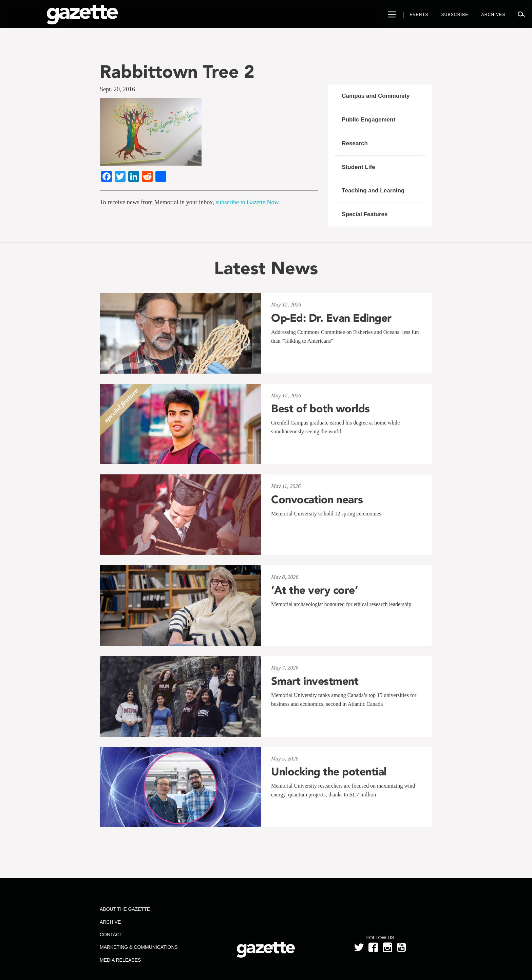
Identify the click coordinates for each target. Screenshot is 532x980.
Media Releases (120, 960)
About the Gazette (125, 909)
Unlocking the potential (329, 772)
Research (355, 143)
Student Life (358, 167)
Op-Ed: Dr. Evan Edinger (331, 318)
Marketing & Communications (139, 947)
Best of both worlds (320, 409)
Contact (111, 935)
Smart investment (315, 681)
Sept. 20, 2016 (117, 89)
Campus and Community (376, 96)
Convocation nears (317, 500)
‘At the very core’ (314, 590)
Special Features (365, 214)
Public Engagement (368, 120)
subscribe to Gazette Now (247, 202)
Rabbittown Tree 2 (177, 71)
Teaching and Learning (373, 191)
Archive (110, 922)
